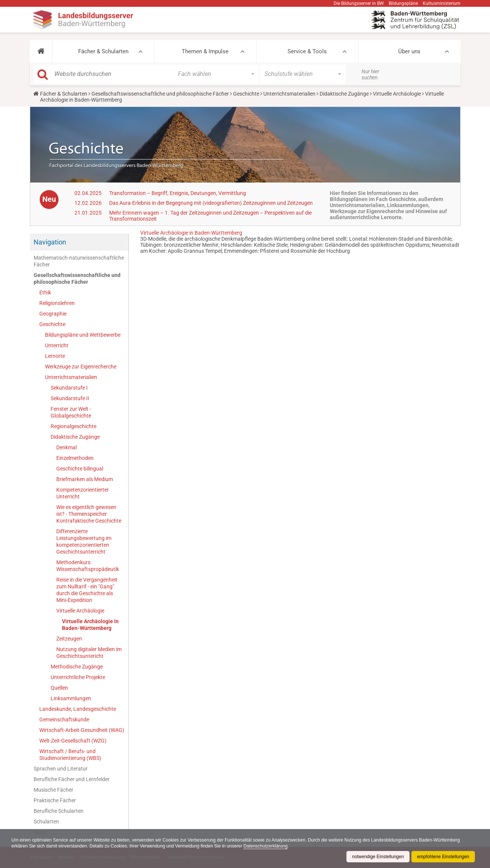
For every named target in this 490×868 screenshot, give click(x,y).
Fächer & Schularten (103, 51)
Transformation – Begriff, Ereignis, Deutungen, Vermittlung (178, 193)
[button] (41, 51)
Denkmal (66, 447)
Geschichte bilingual (80, 469)
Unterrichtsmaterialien (289, 94)
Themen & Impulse (205, 51)
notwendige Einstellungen (378, 857)
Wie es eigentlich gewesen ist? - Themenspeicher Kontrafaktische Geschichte (89, 514)
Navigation (50, 242)
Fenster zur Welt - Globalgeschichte (71, 412)
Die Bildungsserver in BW (359, 3)
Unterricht (57, 345)
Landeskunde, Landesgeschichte (78, 709)
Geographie (53, 314)
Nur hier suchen (370, 74)
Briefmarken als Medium (85, 479)
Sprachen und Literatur (61, 769)
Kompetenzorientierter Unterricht (83, 493)
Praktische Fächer (55, 800)
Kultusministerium (442, 3)
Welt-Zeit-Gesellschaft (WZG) (73, 741)
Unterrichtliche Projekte (78, 677)
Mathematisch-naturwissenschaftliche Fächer (79, 261)
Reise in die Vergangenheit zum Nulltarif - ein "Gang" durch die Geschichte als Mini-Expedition (87, 590)
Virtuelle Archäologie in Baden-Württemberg (90, 625)
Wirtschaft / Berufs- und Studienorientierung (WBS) (70, 755)
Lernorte (55, 356)
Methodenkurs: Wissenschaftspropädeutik (88, 566)
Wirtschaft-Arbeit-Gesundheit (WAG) (82, 730)
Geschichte (246, 94)
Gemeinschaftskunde (64, 719)
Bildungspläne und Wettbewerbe (83, 335)
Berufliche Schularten (59, 811)
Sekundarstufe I (69, 388)
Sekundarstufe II (70, 398)
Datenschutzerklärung (265, 846)
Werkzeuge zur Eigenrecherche (81, 367)
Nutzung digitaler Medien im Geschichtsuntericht (89, 653)
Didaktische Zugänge (344, 94)
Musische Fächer (53, 790)
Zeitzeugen (69, 639)
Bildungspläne (403, 3)
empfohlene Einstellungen (443, 857)
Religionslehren (57, 303)
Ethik (45, 292)
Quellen (59, 688)
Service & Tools (307, 51)
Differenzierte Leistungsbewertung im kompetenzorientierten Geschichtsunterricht (84, 542)
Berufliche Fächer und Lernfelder (72, 779)
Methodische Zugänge (77, 667)
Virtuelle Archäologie (397, 94)
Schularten (46, 822)
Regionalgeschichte (73, 426)
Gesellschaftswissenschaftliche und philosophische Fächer (160, 94)
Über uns (409, 51)
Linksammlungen (71, 698)
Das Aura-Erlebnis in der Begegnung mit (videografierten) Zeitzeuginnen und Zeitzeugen (211, 203)
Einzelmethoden (75, 458)
